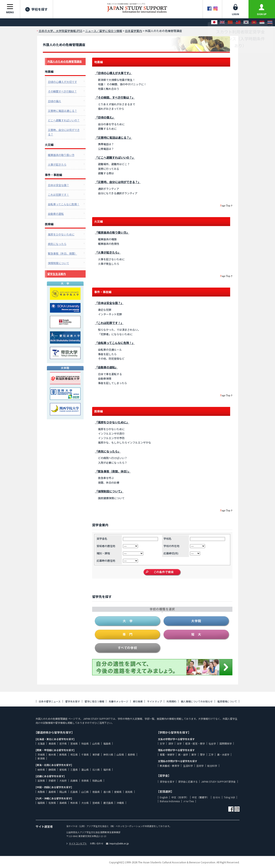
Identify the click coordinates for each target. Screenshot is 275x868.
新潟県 (41, 758)
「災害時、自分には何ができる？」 (118, 182)
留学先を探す (73, 701)
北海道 (41, 743)
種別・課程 (103, 553)
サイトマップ (155, 701)
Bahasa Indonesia (170, 801)
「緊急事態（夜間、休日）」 (113, 471)
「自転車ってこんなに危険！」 (115, 343)
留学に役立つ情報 (94, 701)
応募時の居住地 (106, 561)
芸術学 (200, 766)
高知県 (129, 792)
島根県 (52, 792)
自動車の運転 (56, 214)
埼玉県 (74, 754)
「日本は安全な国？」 (109, 303)
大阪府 (63, 781)
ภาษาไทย (189, 801)
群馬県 (63, 754)
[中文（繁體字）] (238, 22)
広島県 (74, 792)
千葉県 (85, 754)
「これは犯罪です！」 (109, 323)
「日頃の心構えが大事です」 (114, 73)
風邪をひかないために (61, 234)
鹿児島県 (108, 803)
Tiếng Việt (229, 797)
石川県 (96, 770)
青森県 (52, 743)
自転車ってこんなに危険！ (64, 204)
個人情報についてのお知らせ (197, 701)
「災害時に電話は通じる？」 (114, 137)
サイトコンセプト (77, 843)
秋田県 (85, 743)
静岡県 (52, 770)
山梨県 (120, 754)
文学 (162, 743)
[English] (222, 22)
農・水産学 (223, 754)
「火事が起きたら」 (108, 252)
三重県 (74, 770)
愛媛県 (118, 792)
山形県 (96, 743)
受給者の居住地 (106, 546)
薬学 (194, 754)
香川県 (107, 792)
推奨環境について (227, 701)
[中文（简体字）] (230, 22)
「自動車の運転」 (106, 367)
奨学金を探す (167, 782)
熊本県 (74, 803)
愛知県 (63, 770)
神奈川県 (108, 754)
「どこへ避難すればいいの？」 (115, 157)
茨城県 (41, 754)
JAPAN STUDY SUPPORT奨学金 (218, 782)
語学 (171, 743)
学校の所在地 (171, 546)
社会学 (212, 743)
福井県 (107, 770)
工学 (211, 754)
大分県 (85, 803)
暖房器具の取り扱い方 (61, 155)
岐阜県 (41, 770)
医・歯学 (183, 754)
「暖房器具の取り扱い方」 (112, 232)
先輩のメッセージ (118, 701)
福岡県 (41, 803)
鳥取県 (41, 792)
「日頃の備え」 (105, 117)
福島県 (107, 743)
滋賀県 (41, 781)
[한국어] (246, 22)
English (164, 797)
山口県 (85, 792)
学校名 (167, 539)
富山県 (85, 770)
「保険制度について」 (109, 491)
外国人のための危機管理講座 (65, 61)
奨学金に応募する (188, 782)
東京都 (96, 754)
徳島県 (96, 792)
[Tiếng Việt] (254, 22)
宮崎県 (96, 803)
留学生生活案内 (57, 274)
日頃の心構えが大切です (62, 82)
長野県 (131, 754)
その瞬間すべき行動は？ (62, 91)
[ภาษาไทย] (270, 22)
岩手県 (63, 743)
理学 (202, 754)
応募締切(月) (171, 553)
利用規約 (171, 701)
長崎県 (63, 803)
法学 (179, 743)
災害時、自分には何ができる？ (64, 132)
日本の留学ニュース (50, 701)
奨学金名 (102, 539)
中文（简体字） (180, 797)
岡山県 (63, 792)
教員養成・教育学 (170, 766)
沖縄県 (120, 803)
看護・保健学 (167, 754)
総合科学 (212, 766)
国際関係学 (226, 743)
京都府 (52, 781)
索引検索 (138, 701)
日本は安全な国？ (59, 185)
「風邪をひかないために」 (112, 422)
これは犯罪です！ (59, 195)
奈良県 (85, 781)
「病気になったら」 (108, 451)
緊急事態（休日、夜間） (62, 253)
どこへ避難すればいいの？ (64, 120)
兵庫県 (74, 781)
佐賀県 (52, 803)
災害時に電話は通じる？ (62, 111)
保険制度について (59, 263)
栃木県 (52, 754)
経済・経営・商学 (195, 743)
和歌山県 (97, 781)
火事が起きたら (57, 164)
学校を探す (36, 9)
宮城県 (74, 743)
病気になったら (57, 244)
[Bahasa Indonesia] (262, 22)
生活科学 (188, 766)
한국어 (216, 797)
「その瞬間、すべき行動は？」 (115, 97)
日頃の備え (55, 101)
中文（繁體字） (201, 797)
